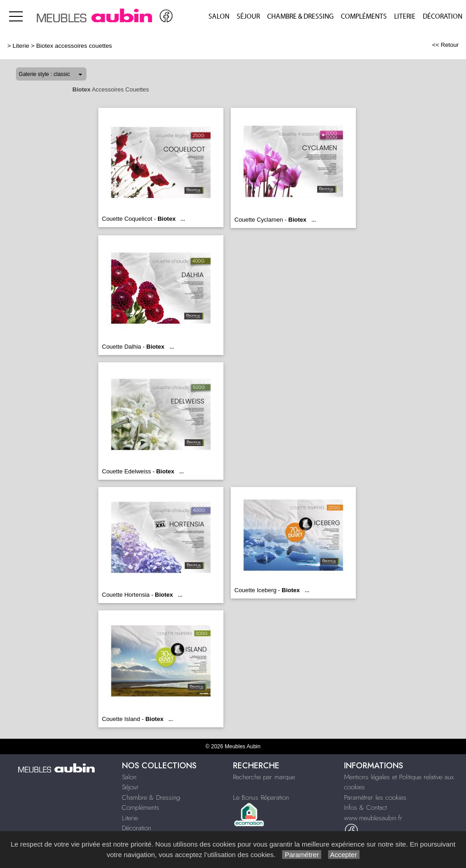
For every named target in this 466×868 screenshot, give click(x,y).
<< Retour (445, 45)
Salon (219, 17)
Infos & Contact (365, 807)
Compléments (364, 17)
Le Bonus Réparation (261, 797)
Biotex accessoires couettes (74, 46)
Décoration (443, 17)
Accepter (344, 855)
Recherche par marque (264, 777)
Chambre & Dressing (300, 17)
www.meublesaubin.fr (373, 818)
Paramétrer (301, 855)
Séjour (248, 17)
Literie (405, 17)
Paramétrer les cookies (375, 797)
